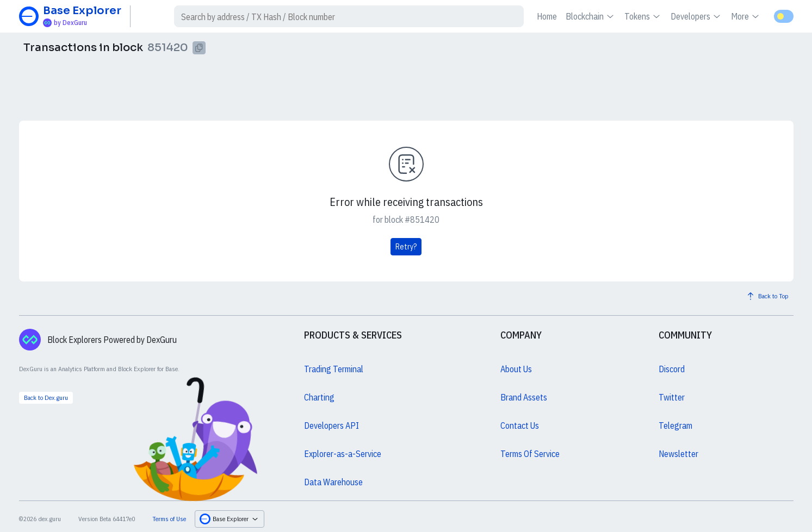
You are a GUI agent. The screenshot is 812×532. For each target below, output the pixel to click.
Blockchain (591, 16)
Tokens (643, 16)
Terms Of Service (530, 454)
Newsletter (678, 454)
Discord (672, 369)
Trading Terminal (334, 369)
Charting (319, 397)
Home (547, 16)
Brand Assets (524, 397)
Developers (696, 16)
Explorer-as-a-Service (343, 454)
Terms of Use (169, 519)
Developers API (331, 425)
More (746, 16)
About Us (516, 369)
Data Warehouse (333, 482)
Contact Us (520, 425)
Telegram (675, 425)
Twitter (672, 397)
